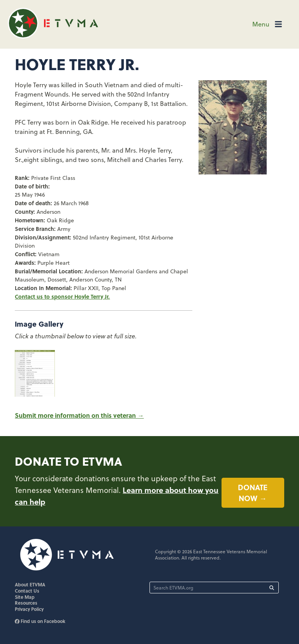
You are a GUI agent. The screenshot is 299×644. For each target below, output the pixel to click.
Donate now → (253, 493)
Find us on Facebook (40, 621)
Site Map (25, 597)
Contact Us (27, 591)
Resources (26, 603)
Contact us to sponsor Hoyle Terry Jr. (62, 296)
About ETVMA (30, 584)
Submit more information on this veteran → (79, 415)
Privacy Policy (29, 609)
